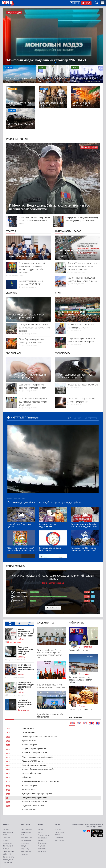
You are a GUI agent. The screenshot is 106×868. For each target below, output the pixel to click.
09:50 (8, 745)
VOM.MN (58, 830)
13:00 (8, 762)
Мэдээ (6, 825)
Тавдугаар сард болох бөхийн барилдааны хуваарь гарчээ (77, 342)
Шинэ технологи (26, 830)
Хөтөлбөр (75, 718)
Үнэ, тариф (42, 846)
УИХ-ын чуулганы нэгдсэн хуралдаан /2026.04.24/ (29, 284)
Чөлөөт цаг (14, 353)
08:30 (8, 737)
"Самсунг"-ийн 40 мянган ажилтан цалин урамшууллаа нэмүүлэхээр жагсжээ (29, 329)
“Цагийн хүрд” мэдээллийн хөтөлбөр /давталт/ (40, 737)
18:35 (8, 802)
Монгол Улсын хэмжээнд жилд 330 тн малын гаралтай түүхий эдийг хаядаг (29, 404)
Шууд (86, 3)
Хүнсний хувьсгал (29, 741)
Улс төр (11, 232)
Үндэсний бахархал (29, 745)
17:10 (8, 786)
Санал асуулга (15, 566)
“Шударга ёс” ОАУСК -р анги (32, 761)
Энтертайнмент (9, 852)
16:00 (8, 778)
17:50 (8, 794)
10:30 (8, 754)
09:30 (8, 741)
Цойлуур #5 (26, 778)
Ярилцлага (7, 849)
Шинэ (69, 419)
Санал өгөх (53, 608)
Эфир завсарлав (28, 729)
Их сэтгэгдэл (91, 419)
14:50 (8, 770)
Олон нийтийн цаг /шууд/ (32, 774)
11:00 (8, 758)
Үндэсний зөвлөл (44, 836)
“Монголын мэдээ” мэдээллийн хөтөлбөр (38, 757)
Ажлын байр (42, 849)
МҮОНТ (40, 833)
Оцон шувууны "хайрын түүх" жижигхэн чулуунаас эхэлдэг (29, 388)
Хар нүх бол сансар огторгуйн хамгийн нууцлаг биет (77, 402)
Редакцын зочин (17, 140)
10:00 (8, 749)
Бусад (58, 825)
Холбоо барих (43, 844)
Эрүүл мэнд (25, 849)
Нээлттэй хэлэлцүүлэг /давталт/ (35, 765)
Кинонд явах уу (9, 857)
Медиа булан (34, 418)
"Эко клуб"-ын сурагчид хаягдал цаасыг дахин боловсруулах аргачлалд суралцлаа (77, 268)
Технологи (7, 838)
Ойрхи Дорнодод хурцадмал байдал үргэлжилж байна (29, 343)
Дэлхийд (12, 293)
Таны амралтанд (26, 838)
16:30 (8, 782)
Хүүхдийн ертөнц (26, 841)
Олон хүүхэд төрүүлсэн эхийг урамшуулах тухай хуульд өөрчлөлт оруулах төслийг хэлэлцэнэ (29, 270)
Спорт (59, 293)
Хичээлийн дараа (29, 790)
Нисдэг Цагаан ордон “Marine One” (77, 386)
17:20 (8, 790)
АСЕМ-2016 (7, 855)
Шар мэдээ (24, 855)
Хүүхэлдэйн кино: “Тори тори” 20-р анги (37, 794)
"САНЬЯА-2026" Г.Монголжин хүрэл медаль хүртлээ (77, 328)
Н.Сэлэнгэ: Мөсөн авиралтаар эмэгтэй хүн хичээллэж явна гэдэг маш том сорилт (28, 221)
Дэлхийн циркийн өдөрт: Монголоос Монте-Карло (41, 782)
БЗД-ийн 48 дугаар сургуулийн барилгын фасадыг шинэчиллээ (77, 281)
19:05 (8, 806)
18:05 (8, 798)
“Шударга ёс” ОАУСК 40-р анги (33, 806)
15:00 (8, 774)
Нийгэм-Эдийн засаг (68, 232)
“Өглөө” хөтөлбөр (28, 733)
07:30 (8, 733)
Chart (75, 3)
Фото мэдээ (63, 353)
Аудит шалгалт (60, 841)
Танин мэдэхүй (26, 852)
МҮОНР (40, 830)
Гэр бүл (23, 846)
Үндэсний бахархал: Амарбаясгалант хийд (38, 769)
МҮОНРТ (41, 825)
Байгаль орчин (8, 846)
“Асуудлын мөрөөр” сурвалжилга (34, 749)
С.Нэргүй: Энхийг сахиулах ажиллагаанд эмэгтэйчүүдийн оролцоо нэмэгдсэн (75, 220)
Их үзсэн (78, 419)
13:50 (8, 766)
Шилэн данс (42, 852)
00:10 (8, 729)
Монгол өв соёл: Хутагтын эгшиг (35, 753)
